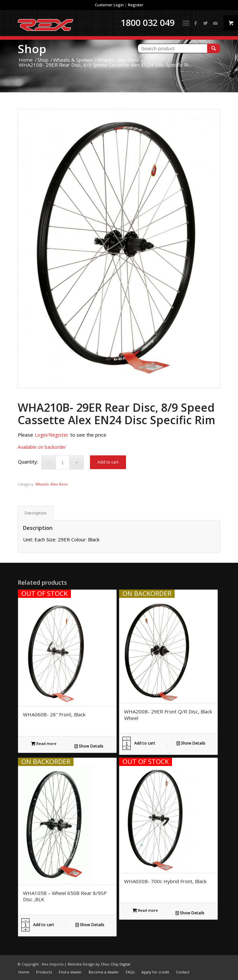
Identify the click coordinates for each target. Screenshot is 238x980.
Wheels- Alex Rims (52, 484)
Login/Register (52, 435)
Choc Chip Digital (116, 964)
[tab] (35, 513)
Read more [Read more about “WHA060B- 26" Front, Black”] (44, 743)
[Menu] (186, 23)
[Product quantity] (63, 462)
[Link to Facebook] (196, 23)
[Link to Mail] (215, 23)
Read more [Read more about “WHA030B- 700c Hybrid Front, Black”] (145, 910)
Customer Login (109, 5)
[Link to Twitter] (206, 23)
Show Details (89, 746)
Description (36, 513)
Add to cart (108, 462)
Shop (32, 49)
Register (136, 5)
